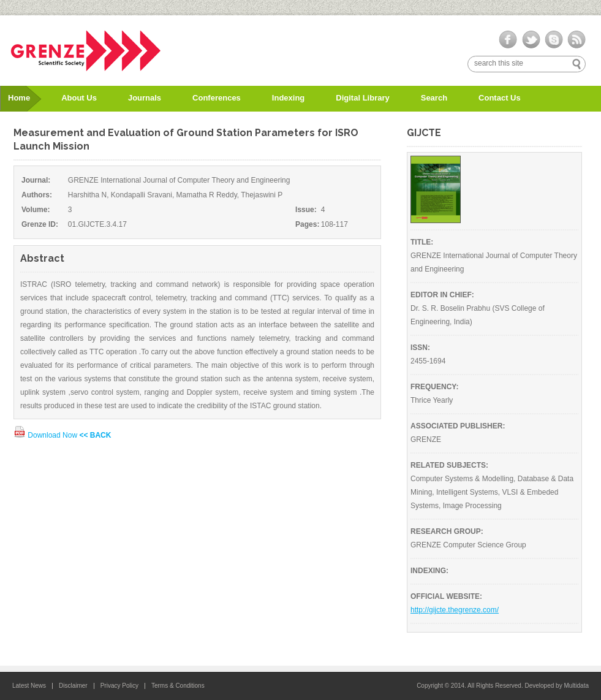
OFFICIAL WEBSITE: (446, 596)
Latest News (29, 686)
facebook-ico (508, 40)
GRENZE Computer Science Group (468, 545)
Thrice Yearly (432, 400)
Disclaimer (73, 686)
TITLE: (422, 242)
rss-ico (576, 40)
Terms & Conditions (178, 686)
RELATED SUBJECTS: (449, 465)
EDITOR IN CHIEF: (442, 295)
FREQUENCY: (434, 387)
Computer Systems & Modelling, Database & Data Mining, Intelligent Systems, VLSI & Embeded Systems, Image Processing (492, 492)
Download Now (46, 435)
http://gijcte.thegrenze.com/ (455, 610)
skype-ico (554, 40)
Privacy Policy (119, 686)
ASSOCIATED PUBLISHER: (458, 426)
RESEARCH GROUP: (447, 531)
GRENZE (426, 439)
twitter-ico (531, 40)
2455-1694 (428, 361)
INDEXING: (429, 571)
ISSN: (420, 348)
